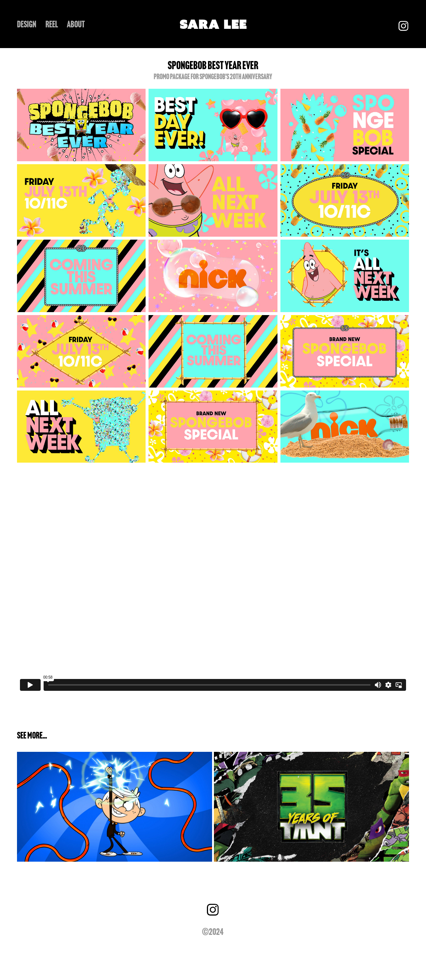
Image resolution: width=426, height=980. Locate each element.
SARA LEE (213, 24)
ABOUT (76, 24)
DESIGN (27, 24)
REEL (52, 24)
